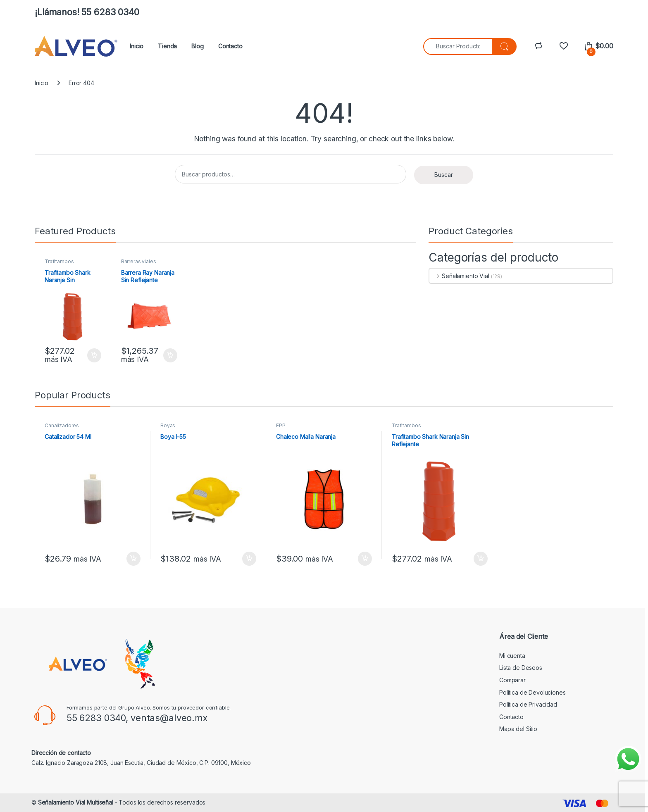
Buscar (444, 175)
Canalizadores (62, 425)
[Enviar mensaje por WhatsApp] (628, 759)
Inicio (137, 46)
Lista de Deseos (521, 668)
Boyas (168, 425)
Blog (197, 46)
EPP (281, 425)
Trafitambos (59, 261)
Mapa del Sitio (518, 729)
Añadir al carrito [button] (94, 355)
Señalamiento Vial (459, 276)
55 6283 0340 (96, 718)
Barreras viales (139, 261)
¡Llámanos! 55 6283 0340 (87, 12)
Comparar (512, 680)
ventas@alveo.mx (169, 718)
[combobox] (458, 46)
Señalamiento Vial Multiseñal (76, 802)
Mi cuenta (512, 656)
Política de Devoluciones (532, 692)
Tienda (167, 46)
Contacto (230, 46)
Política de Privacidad (528, 704)
